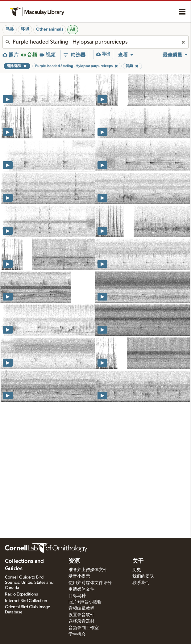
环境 (25, 29)
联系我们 (141, 583)
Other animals (50, 29)
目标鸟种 (77, 596)
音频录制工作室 (84, 628)
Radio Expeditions (21, 594)
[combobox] (95, 42)
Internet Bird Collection (26, 601)
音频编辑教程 (81, 608)
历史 (137, 570)
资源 (74, 561)
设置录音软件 (81, 615)
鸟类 (10, 29)
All (73, 29)
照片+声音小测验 (85, 602)
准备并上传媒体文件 (88, 570)
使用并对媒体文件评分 (90, 583)
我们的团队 (143, 576)
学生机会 (77, 634)
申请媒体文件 (81, 589)
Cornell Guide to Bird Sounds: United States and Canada (29, 583)
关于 (138, 561)
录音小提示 (79, 576)
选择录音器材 (81, 621)
